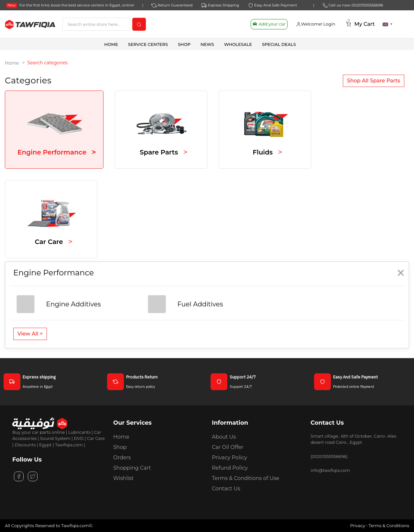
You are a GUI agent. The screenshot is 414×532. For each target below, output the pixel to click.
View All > (30, 334)
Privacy (357, 526)
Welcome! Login (316, 24)
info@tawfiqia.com (330, 470)
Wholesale (238, 44)
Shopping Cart (132, 468)
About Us (224, 437)
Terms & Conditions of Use (245, 478)
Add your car (269, 24)
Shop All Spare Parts (374, 81)
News (207, 44)
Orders (122, 458)
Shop (120, 447)
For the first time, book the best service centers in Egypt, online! (70, 5)
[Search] (97, 24)
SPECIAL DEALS (279, 44)
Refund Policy (230, 468)
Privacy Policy (229, 458)
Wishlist (123, 478)
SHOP (184, 44)
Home (111, 44)
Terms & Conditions (389, 526)
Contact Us (226, 489)
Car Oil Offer (228, 447)
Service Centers (148, 44)
